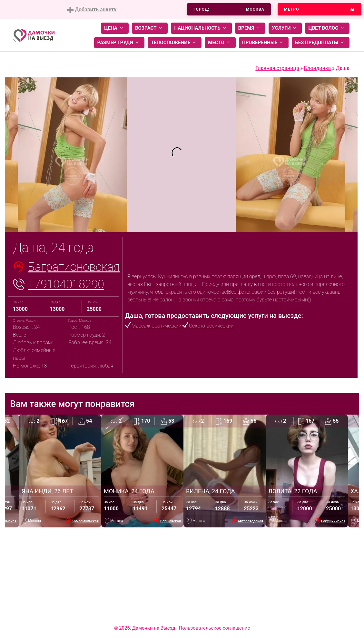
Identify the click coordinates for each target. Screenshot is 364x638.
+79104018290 (66, 284)
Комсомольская (85, 521)
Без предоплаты (321, 43)
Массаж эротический (157, 326)
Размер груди (119, 43)
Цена (115, 28)
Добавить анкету (92, 10)
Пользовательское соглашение (215, 628)
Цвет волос (327, 28)
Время (250, 28)
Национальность (201, 28)
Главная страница (277, 68)
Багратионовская (74, 267)
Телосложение (175, 43)
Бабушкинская (333, 521)
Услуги (285, 28)
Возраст (150, 28)
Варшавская (171, 521)
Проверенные (264, 43)
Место (220, 43)
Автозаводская (250, 521)
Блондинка (317, 68)
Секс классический (211, 326)
